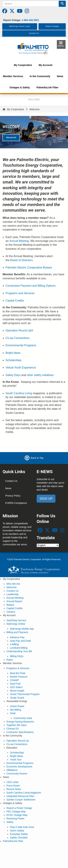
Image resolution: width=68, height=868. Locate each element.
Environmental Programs (21, 345)
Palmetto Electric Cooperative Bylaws (29, 268)
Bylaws (10, 605)
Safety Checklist (19, 838)
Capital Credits (15, 301)
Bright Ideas (13, 353)
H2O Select (16, 687)
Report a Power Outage (19, 808)
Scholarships (14, 360)
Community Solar (23, 718)
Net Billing (15, 710)
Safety (10, 822)
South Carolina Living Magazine (24, 793)
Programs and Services (20, 293)
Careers (11, 612)
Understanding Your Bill (19, 651)
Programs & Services (18, 668)
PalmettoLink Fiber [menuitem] (47, 87)
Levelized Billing (19, 648)
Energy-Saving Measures (20, 722)
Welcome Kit (11, 138)
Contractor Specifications (20, 732)
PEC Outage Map (16, 812)
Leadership (12, 594)
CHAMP (14, 680)
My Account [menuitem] (46, 65)
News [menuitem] (60, 76)
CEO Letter (13, 782)
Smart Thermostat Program (25, 694)
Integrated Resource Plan (20, 796)
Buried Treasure (19, 677)
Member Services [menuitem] (13, 76)
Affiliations (12, 770)
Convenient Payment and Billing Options (31, 286)
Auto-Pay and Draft (20, 641)
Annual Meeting (19, 241)
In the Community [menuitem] (40, 76)
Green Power (17, 706)
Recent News (14, 789)
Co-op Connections (18, 338)
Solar (13, 713)
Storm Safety (17, 831)
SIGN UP (46, 499)
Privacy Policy (13, 496)
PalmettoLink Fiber (13, 841)
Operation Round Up (18, 741)
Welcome (12, 587)
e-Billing (14, 644)
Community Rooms (17, 774)
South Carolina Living (19, 393)
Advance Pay (17, 637)
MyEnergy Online (16, 624)
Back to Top (37, 458)
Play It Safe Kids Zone (22, 827)
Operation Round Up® (19, 330)
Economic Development (19, 767)
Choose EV (13, 729)
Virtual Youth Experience (21, 368)
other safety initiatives (41, 375)
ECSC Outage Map (17, 815)
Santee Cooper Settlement (21, 800)
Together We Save (16, 725)
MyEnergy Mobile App (22, 629)
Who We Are (13, 584)
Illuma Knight (17, 691)
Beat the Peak (18, 673)
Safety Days (13, 375)
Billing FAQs (17, 656)
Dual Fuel (15, 684)
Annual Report (14, 601)
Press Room (13, 786)
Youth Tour (16, 760)
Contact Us (11, 481)
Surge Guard (17, 698)
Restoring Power (16, 819)
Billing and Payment (17, 632)
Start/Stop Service (16, 620)
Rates (10, 660)
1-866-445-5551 (30, 20)
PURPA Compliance (16, 503)
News (8, 488)
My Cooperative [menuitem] (23, 65)
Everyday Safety (19, 834)
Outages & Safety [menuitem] (20, 87)
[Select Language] (48, 545)
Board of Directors (21, 260)
